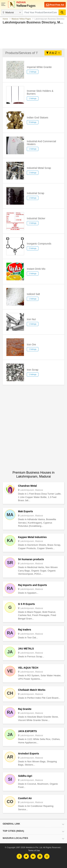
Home (5, 19)
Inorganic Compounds (39, 244)
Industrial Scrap (35, 193)
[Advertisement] (33, 36)
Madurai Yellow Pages (21, 19)
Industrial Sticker (36, 218)
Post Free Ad (55, 5)
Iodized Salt (33, 294)
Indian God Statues (38, 118)
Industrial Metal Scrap (39, 168)
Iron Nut (31, 319)
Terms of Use (34, 850)
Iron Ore (31, 344)
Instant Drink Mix (36, 269)
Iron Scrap (33, 370)
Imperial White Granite (39, 67)
